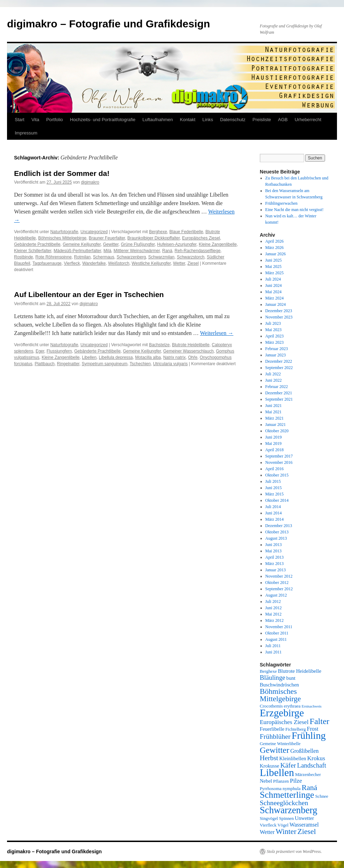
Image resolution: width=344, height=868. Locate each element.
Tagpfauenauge (47, 263)
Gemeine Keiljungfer (82, 244)
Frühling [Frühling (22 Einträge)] (309, 735)
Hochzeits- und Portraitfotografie (102, 120)
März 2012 (274, 620)
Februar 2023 (277, 349)
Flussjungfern (59, 351)
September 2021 (279, 399)
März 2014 (274, 519)
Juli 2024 (273, 279)
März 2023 (274, 342)
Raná (167, 251)
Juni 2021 (274, 406)
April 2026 (274, 241)
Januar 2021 (276, 425)
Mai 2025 (273, 267)
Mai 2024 (273, 292)
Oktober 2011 (277, 633)
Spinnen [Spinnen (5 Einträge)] (286, 818)
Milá (107, 251)
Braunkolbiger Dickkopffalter (154, 238)
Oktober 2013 (277, 532)
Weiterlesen (217, 333)
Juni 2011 (274, 652)
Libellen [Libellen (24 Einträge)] (277, 772)
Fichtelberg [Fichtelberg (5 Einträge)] (296, 729)
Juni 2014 (274, 513)
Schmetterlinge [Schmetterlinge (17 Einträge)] (287, 795)
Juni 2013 (274, 545)
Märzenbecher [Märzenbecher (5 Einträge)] (308, 775)
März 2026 (274, 248)
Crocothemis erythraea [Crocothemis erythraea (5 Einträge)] (280, 706)
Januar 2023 (276, 355)
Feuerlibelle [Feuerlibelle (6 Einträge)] (272, 729)
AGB (283, 120)
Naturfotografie (64, 232)
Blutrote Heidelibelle (191, 345)
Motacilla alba (148, 357)
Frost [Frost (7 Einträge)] (313, 729)
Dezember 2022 (279, 361)
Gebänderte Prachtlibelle (37, 244)
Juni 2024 (274, 285)
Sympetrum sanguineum (105, 364)
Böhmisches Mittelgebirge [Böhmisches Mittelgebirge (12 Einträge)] (280, 695)
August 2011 (276, 639)
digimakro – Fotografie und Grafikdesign (108, 24)
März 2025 (274, 273)
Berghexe (158, 232)
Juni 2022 (274, 380)
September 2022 (279, 368)
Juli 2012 (273, 601)
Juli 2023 (273, 323)
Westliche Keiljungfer (151, 263)
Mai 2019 (273, 443)
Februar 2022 (277, 387)
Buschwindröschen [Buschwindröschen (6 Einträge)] (279, 685)
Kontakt (188, 120)
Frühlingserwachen (282, 203)
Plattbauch (45, 364)
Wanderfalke (94, 263)
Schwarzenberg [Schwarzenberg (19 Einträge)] (289, 810)
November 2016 (279, 462)
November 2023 (279, 317)
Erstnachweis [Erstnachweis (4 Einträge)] (312, 706)
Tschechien (140, 364)
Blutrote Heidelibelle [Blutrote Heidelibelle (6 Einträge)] (300, 671)
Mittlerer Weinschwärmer (137, 251)
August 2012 (276, 595)
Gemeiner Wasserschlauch (188, 351)
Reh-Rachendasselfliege (197, 251)
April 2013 (274, 557)
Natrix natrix (174, 357)
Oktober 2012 (277, 583)
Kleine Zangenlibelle (218, 244)
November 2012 (279, 576)
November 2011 (279, 627)
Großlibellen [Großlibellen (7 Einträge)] (305, 751)
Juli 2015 (273, 481)
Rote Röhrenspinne (54, 257)
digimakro (90, 182)
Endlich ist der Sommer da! (62, 173)
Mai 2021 (273, 412)
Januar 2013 (276, 570)
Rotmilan (82, 257)
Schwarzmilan (161, 257)
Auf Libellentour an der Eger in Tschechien (89, 294)
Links (208, 120)
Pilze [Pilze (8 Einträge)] (296, 781)
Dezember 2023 (279, 311)
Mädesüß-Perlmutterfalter (77, 251)
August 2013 (276, 538)
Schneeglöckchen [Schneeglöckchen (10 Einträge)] (284, 803)
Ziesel (193, 263)
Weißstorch (119, 263)
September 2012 (279, 589)
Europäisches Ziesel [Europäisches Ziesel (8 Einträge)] (284, 722)
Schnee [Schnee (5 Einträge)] (322, 796)
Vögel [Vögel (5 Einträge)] (283, 825)
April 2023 (274, 336)
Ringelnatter (68, 364)
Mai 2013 (273, 551)
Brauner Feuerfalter (107, 238)
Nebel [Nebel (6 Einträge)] (266, 781)
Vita (35, 120)
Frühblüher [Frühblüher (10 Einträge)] (275, 736)
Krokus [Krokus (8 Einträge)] (316, 758)
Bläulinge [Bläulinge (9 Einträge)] (273, 678)
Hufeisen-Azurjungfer (177, 244)
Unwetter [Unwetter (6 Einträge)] (305, 818)
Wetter (179, 263)
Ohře (193, 357)
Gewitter (111, 244)
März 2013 (274, 564)
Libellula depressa (116, 357)
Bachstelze (160, 345)
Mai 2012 (273, 614)
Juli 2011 (273, 646)
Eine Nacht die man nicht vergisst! (295, 210)
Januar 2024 (276, 304)
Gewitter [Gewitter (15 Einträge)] (274, 750)
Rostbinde (24, 257)
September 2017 (279, 456)
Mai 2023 (273, 330)
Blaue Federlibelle (186, 232)
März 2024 (274, 298)
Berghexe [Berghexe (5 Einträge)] (268, 671)
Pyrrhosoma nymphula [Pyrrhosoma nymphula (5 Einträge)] (280, 789)
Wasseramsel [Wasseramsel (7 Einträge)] (304, 825)
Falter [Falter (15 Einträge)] (319, 721)
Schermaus (104, 257)
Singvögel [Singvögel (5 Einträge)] (269, 818)
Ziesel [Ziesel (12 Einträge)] (307, 831)
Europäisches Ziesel (201, 238)
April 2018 (274, 450)
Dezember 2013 (279, 526)
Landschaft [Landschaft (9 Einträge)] (312, 765)
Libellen (89, 357)
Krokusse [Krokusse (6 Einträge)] (269, 766)
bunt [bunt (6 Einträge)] (291, 678)
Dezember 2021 (279, 393)
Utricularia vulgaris (170, 364)
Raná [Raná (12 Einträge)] (309, 788)
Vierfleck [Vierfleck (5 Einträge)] (268, 825)
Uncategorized (94, 232)
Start (19, 120)
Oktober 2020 (277, 431)
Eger (40, 351)
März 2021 (274, 418)
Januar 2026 (276, 254)
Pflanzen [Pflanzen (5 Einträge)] (281, 781)
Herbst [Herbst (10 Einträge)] (269, 758)
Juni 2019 (274, 437)
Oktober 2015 (277, 475)
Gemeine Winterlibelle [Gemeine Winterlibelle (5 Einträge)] (280, 744)
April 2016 (274, 469)
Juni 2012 (274, 608)
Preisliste (262, 120)
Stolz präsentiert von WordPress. (294, 851)
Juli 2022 (273, 374)
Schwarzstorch (191, 257)
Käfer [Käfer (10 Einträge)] (288, 765)
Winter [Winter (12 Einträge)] (286, 831)
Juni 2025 (274, 260)
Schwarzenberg (131, 257)
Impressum (26, 133)
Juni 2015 (274, 488)
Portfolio (55, 120)
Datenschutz (233, 120)
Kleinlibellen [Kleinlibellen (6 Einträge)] (293, 758)
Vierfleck (72, 263)
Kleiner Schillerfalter (33, 251)
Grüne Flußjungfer (138, 244)
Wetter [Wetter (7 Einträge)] (267, 832)
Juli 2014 (273, 507)
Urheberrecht (308, 120)
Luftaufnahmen (158, 120)
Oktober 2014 (277, 500)
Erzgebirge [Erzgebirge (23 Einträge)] (282, 713)
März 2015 (274, 494)
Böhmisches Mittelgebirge (62, 238)
